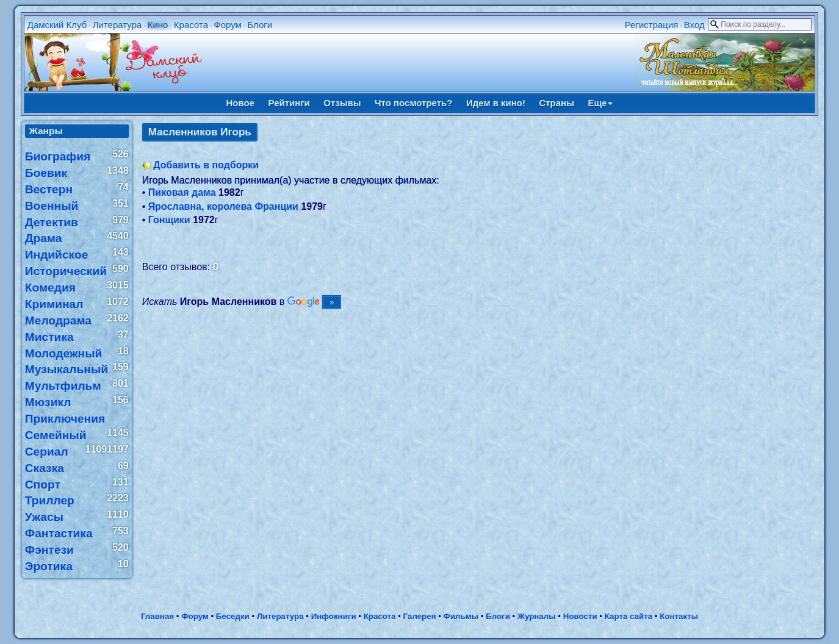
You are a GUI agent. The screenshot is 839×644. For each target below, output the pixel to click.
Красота (191, 25)
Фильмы (461, 616)
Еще (600, 103)
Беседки (233, 616)
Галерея (420, 616)
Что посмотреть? (413, 103)
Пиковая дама (182, 192)
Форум (228, 25)
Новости (580, 616)
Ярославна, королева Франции (223, 206)
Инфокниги (334, 616)
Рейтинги (289, 103)
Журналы (537, 616)
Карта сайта (628, 616)
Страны (556, 103)
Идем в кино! (496, 103)
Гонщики (169, 220)
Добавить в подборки (206, 165)
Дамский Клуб (57, 25)
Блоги (260, 25)
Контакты (679, 616)
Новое (241, 103)
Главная (157, 616)
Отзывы (342, 103)
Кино (158, 25)
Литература (117, 25)
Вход (694, 25)
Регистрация (652, 25)
